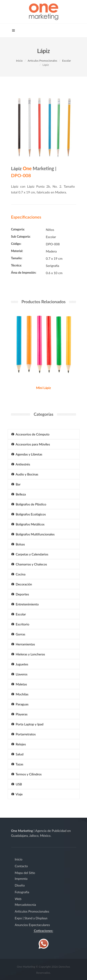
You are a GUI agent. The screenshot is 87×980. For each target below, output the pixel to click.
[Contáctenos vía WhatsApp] (44, 943)
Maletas (19, 684)
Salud (18, 754)
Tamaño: (17, 258)
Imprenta (21, 879)
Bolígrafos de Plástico (29, 504)
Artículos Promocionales (42, 61)
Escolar (67, 61)
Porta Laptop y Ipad (27, 724)
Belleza (19, 494)
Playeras (19, 714)
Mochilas (20, 694)
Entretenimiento (25, 604)
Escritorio (20, 624)
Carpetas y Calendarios (30, 554)
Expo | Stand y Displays (31, 918)
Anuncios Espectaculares (32, 925)
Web (18, 899)
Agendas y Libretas (27, 454)
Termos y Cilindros (27, 774)
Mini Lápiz (44, 388)
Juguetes (20, 664)
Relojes (19, 744)
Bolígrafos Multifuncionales (33, 534)
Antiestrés (21, 464)
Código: (16, 244)
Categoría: (18, 229)
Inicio (19, 61)
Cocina (18, 574)
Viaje (17, 794)
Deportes (20, 594)
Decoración (22, 584)
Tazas (17, 764)
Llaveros (19, 674)
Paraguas (20, 704)
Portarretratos (24, 734)
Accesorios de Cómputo (31, 434)
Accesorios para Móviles (31, 444)
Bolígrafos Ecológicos (29, 514)
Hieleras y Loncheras (28, 654)
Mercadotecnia (25, 905)
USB (17, 784)
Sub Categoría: (21, 236)
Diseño (20, 885)
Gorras (18, 634)
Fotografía (22, 892)
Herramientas (23, 644)
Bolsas (18, 544)
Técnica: (16, 265)
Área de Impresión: (24, 272)
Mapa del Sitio (25, 873)
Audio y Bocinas (25, 474)
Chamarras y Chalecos (29, 564)
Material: (17, 251)
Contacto (21, 866)
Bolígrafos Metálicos (28, 524)
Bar (16, 484)
